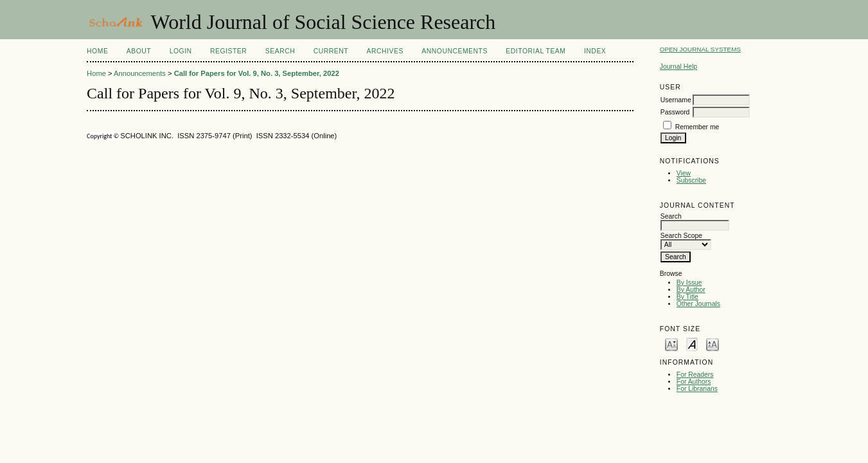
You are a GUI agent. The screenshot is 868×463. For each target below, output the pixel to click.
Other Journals (698, 304)
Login (181, 51)
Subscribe (691, 180)
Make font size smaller (671, 344)
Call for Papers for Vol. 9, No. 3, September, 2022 (257, 73)
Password (675, 112)
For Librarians (697, 389)
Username (676, 100)
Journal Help (678, 67)
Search (280, 51)
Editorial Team (536, 51)
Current (331, 51)
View (684, 173)
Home (97, 51)
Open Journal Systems (700, 49)
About (139, 51)
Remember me (697, 127)
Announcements (455, 51)
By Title (687, 297)
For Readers (695, 375)
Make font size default (692, 344)
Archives (385, 51)
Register (228, 51)
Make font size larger (713, 344)
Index (595, 51)
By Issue (689, 283)
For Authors (694, 382)
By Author (691, 290)
